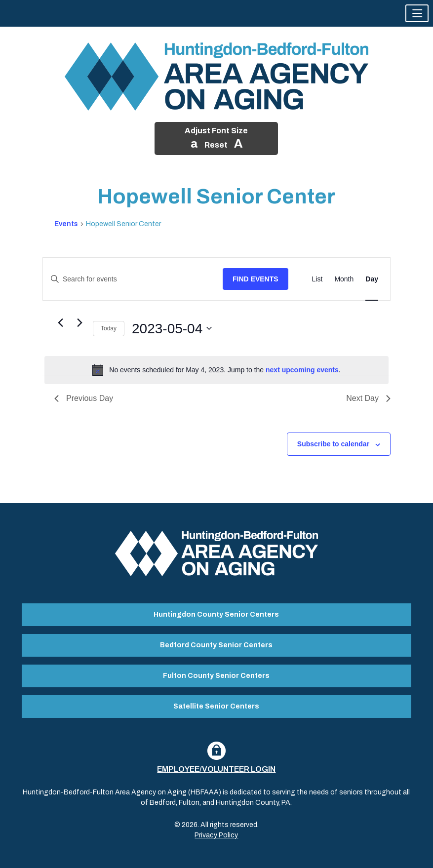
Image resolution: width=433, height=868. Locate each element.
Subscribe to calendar (333, 444)
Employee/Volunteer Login (216, 769)
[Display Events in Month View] (344, 279)
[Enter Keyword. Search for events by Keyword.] (133, 279)
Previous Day (84, 398)
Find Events (256, 279)
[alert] (216, 370)
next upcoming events (302, 370)
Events (66, 224)
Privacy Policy (216, 835)
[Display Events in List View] (317, 279)
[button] (417, 13)
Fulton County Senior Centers (216, 676)
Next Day (368, 398)
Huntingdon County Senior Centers (216, 614)
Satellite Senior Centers (216, 706)
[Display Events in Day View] (372, 279)
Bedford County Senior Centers (216, 645)
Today (109, 328)
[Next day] (79, 322)
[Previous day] (60, 322)
